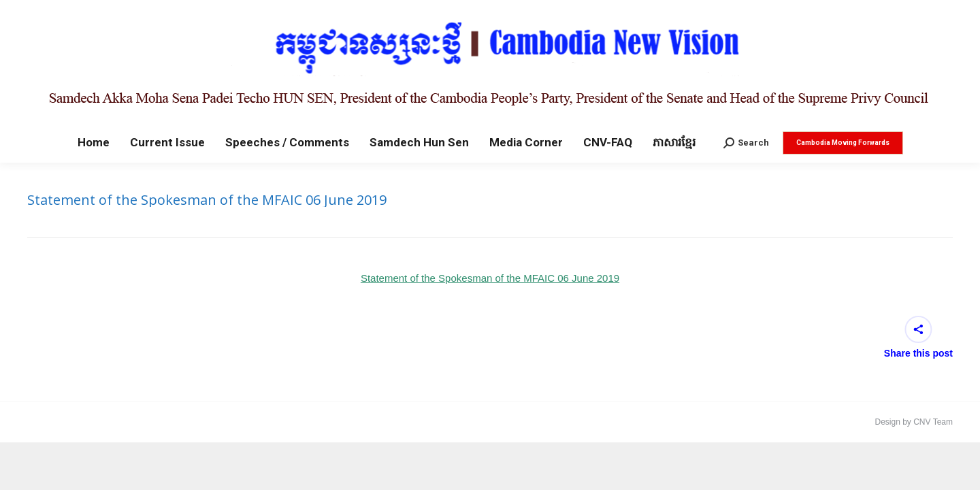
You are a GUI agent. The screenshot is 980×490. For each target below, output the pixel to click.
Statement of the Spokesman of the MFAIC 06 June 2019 (490, 278)
